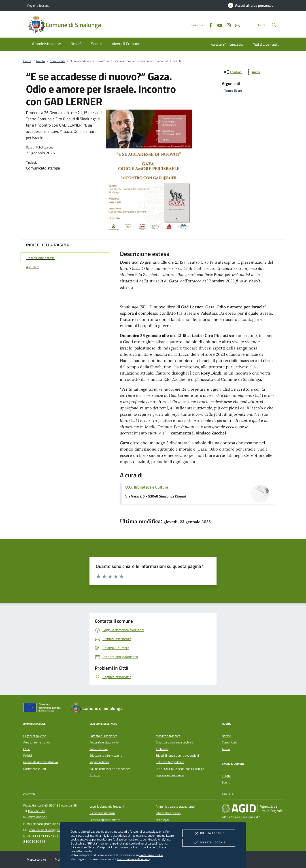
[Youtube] (218, 25)
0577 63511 (37, 811)
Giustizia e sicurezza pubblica (174, 742)
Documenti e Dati (35, 769)
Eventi (226, 782)
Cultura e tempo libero (170, 762)
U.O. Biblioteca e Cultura (147, 487)
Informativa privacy (168, 813)
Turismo (95, 775)
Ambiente (162, 749)
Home (27, 61)
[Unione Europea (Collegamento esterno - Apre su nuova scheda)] (43, 708)
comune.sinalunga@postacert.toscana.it (56, 830)
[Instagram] (227, 25)
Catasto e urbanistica (103, 736)
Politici (28, 756)
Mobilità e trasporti (168, 736)
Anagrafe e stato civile (104, 742)
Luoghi (226, 776)
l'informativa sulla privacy (134, 859)
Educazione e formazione (106, 756)
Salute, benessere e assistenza (110, 769)
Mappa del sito (36, 860)
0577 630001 (38, 817)
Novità (40, 61)
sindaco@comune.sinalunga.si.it (54, 824)
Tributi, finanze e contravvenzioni (177, 756)
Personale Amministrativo (40, 762)
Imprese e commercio (170, 775)
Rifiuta (209, 833)
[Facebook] (209, 25)
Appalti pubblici (99, 762)
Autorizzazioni (99, 749)
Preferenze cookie (151, 855)
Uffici (27, 749)
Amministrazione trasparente (175, 807)
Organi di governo (35, 736)
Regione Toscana (38, 5)
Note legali (163, 820)
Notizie (226, 736)
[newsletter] (236, 25)
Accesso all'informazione (227, 44)
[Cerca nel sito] (274, 25)
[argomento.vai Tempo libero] (233, 90)
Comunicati (57, 61)
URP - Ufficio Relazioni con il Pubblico (180, 769)
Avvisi (226, 749)
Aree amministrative (37, 742)
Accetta (209, 843)
